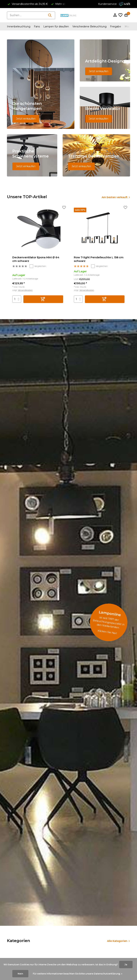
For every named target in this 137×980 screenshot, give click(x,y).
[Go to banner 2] (105, 60)
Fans (37, 26)
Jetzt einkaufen (26, 119)
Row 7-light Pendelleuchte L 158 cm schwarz (99, 259)
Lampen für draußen (56, 26)
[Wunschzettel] (120, 15)
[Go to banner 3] (105, 108)
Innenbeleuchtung (19, 26)
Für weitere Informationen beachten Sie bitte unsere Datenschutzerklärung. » (78, 974)
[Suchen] (31, 15)
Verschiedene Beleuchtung (89, 26)
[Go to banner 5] (96, 155)
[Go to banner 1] (41, 84)
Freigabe (116, 26)
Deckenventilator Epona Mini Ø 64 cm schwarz (36, 259)
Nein (20, 974)
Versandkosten (25, 290)
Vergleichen (38, 266)
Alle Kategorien (117, 941)
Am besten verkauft (114, 197)
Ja (126, 965)
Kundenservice (107, 4)
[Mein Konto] (115, 15)
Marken (129, 26)
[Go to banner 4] (32, 155)
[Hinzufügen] (43, 299)
